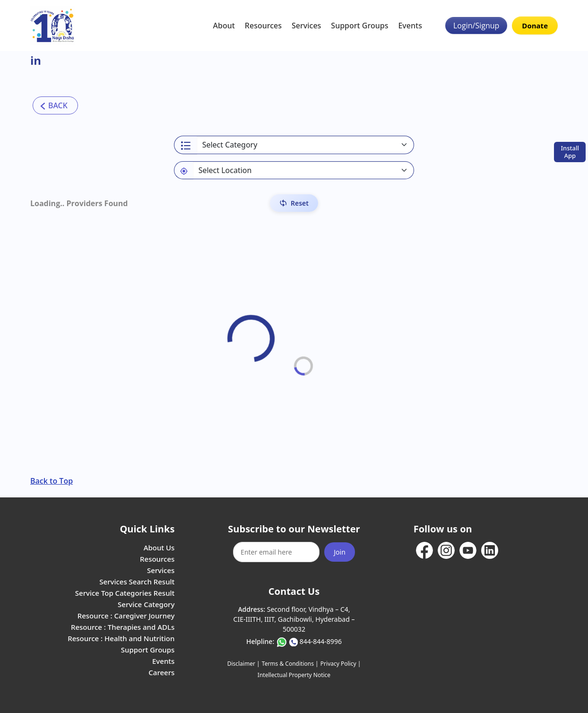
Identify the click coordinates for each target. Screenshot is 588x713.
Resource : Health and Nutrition (121, 638)
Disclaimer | (244, 664)
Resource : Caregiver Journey (126, 616)
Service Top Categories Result (125, 593)
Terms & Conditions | (290, 664)
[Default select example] (304, 170)
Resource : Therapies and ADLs (123, 627)
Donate (535, 26)
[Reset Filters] (294, 203)
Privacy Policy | (341, 664)
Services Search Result (137, 582)
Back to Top (52, 481)
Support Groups (359, 26)
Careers (161, 672)
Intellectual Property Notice (294, 675)
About (224, 26)
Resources (263, 26)
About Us (159, 548)
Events (410, 26)
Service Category (146, 604)
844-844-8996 (321, 641)
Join (340, 552)
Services (306, 26)
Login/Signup (476, 26)
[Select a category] (306, 145)
